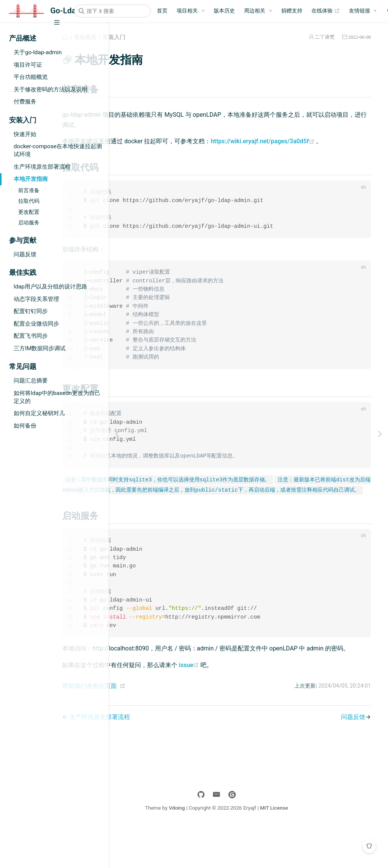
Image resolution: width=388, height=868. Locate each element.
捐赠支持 (292, 11)
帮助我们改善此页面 (156, 726)
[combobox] (113, 11)
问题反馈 (25, 254)
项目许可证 (28, 65)
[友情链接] (363, 11)
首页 (162, 11)
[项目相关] (191, 11)
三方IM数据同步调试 (40, 348)
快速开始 (25, 134)
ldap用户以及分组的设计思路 (50, 287)
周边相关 (255, 11)
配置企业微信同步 (36, 324)
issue (256, 706)
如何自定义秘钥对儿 (39, 413)
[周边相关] (258, 11)
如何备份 (25, 426)
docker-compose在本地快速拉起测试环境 (58, 150)
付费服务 (25, 102)
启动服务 (29, 223)
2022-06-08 (357, 37)
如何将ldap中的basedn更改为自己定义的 (57, 397)
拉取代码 (29, 201)
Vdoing (209, 848)
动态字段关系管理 (36, 299)
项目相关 (187, 11)
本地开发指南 (31, 179)
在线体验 (326, 11)
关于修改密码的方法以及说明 (51, 89)
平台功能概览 (31, 77)
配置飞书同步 (31, 336)
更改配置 (29, 212)
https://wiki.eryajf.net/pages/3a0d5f (182, 152)
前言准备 (29, 190)
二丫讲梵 (322, 37)
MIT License (306, 848)
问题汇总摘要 (31, 381)
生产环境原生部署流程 (42, 167)
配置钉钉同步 (31, 311)
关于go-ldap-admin (38, 52)
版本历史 (224, 11)
